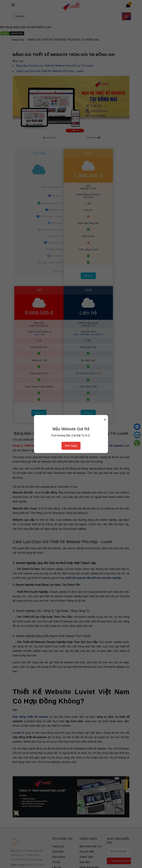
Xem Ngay (71, 446)
